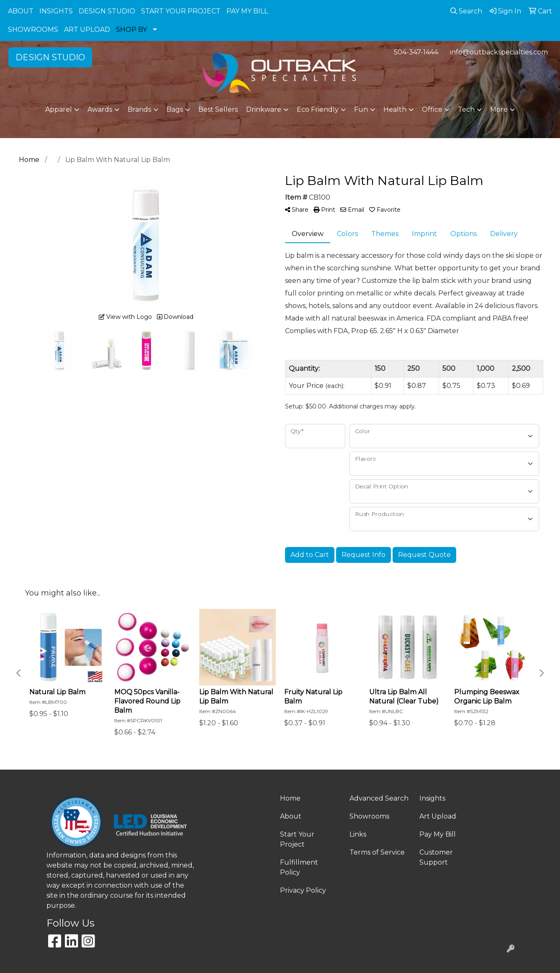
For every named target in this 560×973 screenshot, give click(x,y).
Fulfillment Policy (299, 867)
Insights (432, 798)
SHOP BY (131, 30)
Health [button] (395, 109)
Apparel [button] (59, 109)
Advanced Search (379, 798)
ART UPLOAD (87, 30)
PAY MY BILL (247, 11)
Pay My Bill (438, 834)
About (291, 816)
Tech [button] (466, 109)
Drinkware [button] (264, 109)
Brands (139, 109)
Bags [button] (175, 109)
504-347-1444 (416, 52)
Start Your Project (297, 839)
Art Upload (438, 816)
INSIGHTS (56, 11)
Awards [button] (100, 109)
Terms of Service (377, 852)
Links (358, 834)
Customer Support (436, 857)
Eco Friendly (318, 109)
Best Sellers (218, 109)
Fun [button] (361, 109)
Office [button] (432, 109)
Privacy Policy (303, 890)
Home (290, 798)
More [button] (499, 109)
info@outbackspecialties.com (499, 52)
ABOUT (21, 11)
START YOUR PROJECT (181, 11)
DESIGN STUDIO (107, 11)
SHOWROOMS (33, 30)
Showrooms (369, 816)
